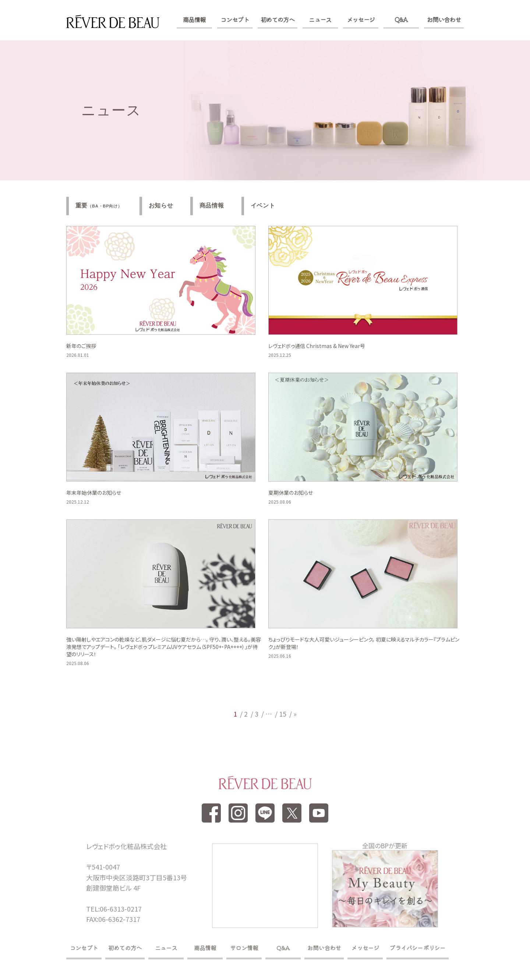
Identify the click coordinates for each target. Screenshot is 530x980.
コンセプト (235, 19)
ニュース (320, 19)
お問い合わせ (444, 19)
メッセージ (361, 19)
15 (283, 714)
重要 (99, 206)
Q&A (401, 19)
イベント (265, 206)
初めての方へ (278, 19)
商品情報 (194, 19)
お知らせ (162, 206)
